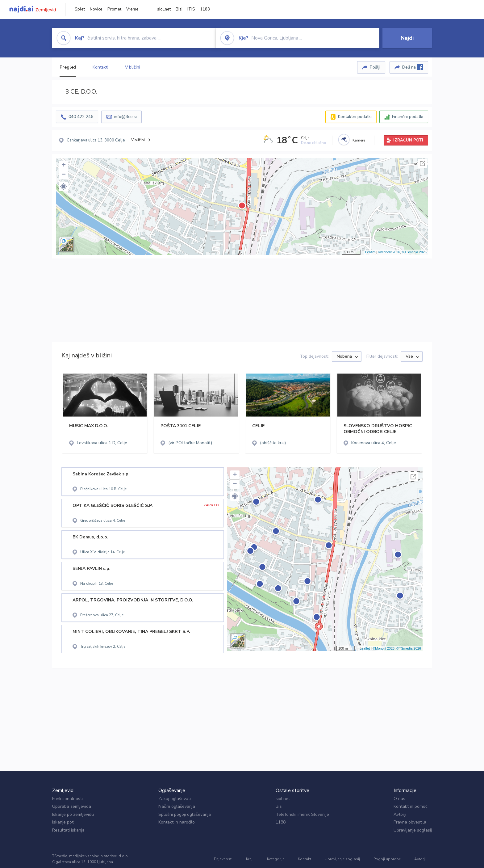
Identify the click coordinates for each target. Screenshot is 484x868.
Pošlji (375, 67)
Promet (114, 9)
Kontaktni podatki (355, 117)
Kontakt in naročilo (177, 822)
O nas (399, 799)
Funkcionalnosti (67, 799)
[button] (64, 187)
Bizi (179, 9)
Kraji (250, 859)
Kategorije (276, 859)
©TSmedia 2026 (414, 252)
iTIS (191, 9)
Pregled (68, 67)
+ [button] (64, 166)
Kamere (359, 140)
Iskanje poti (63, 822)
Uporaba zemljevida (72, 806)
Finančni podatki (408, 117)
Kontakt (305, 859)
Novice (96, 9)
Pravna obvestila (410, 822)
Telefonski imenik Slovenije (302, 814)
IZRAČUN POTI (408, 140)
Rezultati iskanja (68, 830)
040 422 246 (81, 117)
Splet (80, 9)
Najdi (407, 38)
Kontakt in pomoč (410, 806)
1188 (205, 9)
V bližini (133, 67)
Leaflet (370, 252)
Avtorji (400, 814)
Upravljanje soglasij (413, 830)
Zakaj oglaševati (175, 799)
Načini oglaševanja (177, 806)
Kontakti (100, 67)
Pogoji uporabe (387, 859)
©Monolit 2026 (389, 252)
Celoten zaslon (423, 163)
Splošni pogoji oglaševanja (185, 814)
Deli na (413, 67)
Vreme (132, 9)
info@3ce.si (125, 117)
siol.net (164, 9)
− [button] (64, 175)
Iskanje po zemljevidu (73, 814)
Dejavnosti (223, 859)
